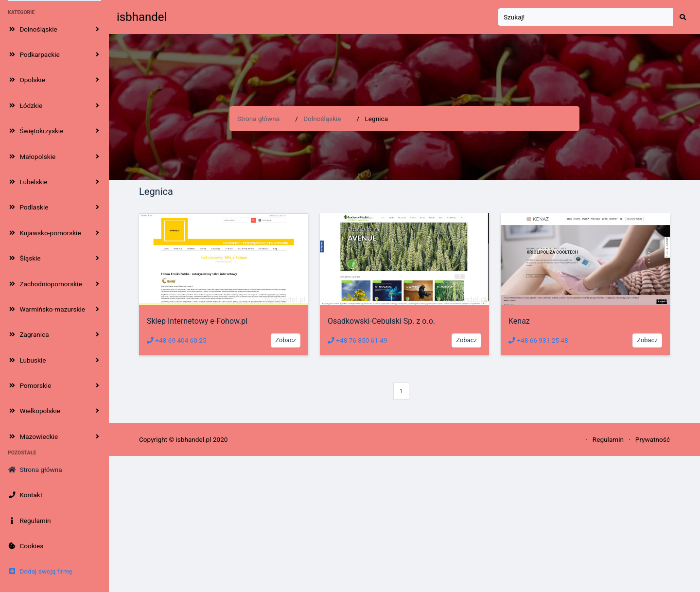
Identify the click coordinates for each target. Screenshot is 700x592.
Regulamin (608, 439)
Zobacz (286, 340)
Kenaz (519, 321)
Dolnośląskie (322, 119)
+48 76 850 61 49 (358, 340)
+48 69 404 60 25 (177, 340)
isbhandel (142, 17)
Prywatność (653, 439)
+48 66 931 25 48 (538, 340)
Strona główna (258, 119)
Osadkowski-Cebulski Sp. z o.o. (381, 321)
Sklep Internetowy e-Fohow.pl (197, 321)
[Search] (586, 17)
